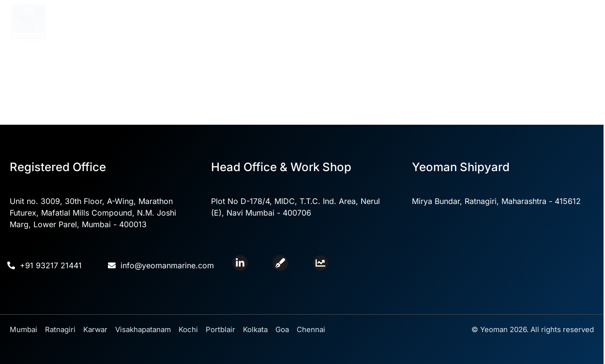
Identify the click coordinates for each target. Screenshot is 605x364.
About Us (216, 16)
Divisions (371, 16)
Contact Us (515, 15)
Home (173, 15)
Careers (522, 37)
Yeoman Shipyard (444, 16)
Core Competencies (294, 16)
